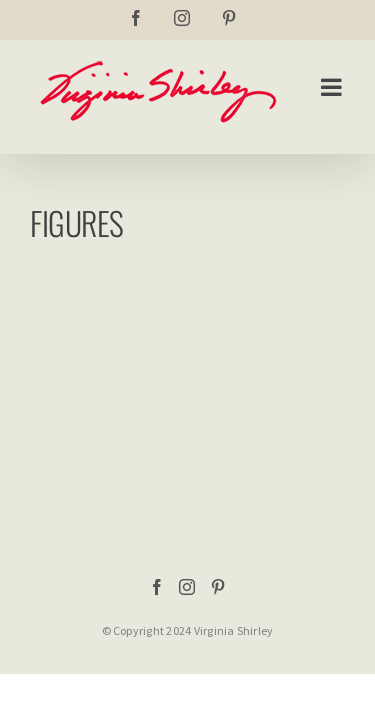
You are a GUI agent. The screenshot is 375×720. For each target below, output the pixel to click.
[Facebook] (157, 587)
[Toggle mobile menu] (333, 87)
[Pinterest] (218, 587)
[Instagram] (187, 587)
